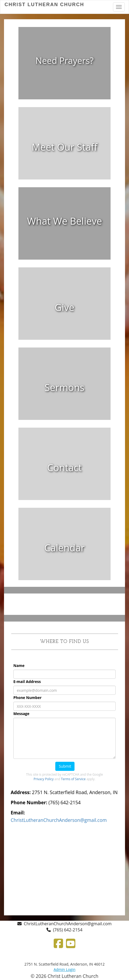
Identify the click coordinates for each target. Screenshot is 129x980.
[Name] (64, 674)
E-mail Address (27, 682)
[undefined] (64, 67)
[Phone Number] (64, 706)
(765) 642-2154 (68, 930)
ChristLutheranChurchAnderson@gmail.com (68, 924)
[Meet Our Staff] (65, 147)
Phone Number (28, 698)
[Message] (64, 738)
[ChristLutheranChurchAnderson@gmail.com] (59, 820)
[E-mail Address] (64, 690)
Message (21, 714)
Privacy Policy (44, 779)
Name (19, 665)
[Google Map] (64, 869)
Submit (65, 766)
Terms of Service (73, 779)
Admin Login (65, 969)
